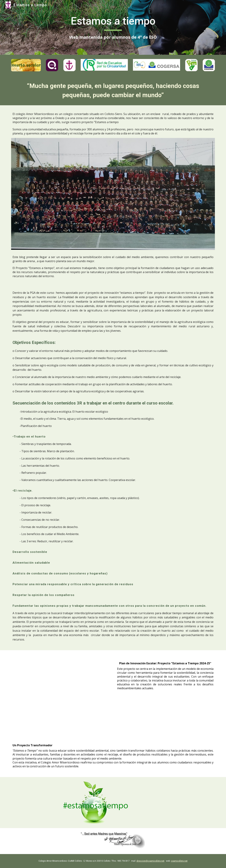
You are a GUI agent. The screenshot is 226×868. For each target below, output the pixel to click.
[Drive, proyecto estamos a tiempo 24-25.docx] (61, 691)
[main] (113, 27)
